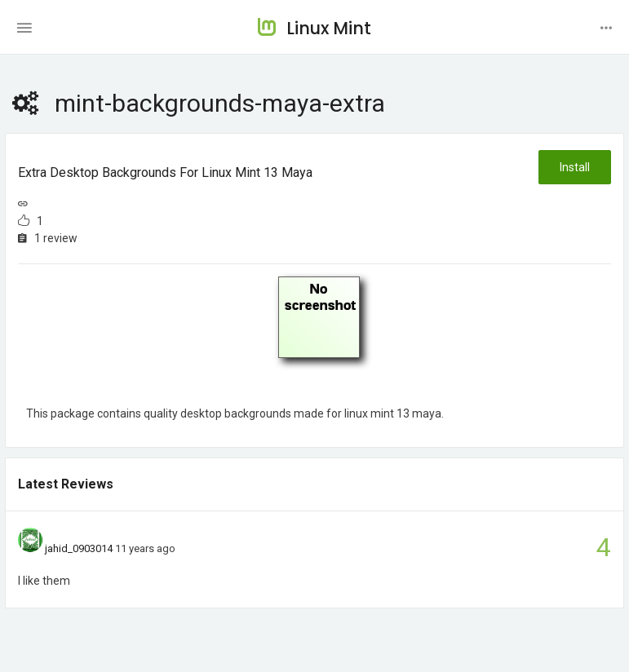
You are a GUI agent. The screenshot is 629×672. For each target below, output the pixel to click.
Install (575, 167)
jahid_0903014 (79, 548)
